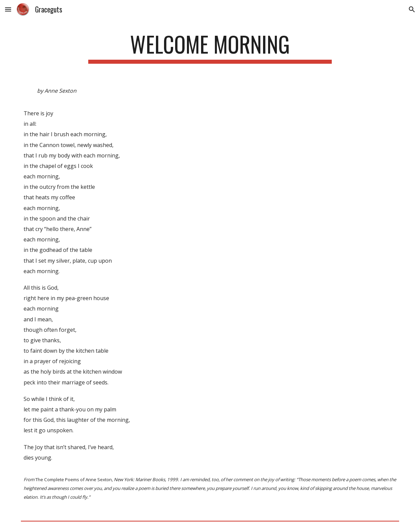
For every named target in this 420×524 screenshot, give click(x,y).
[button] (8, 9)
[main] (210, 47)
